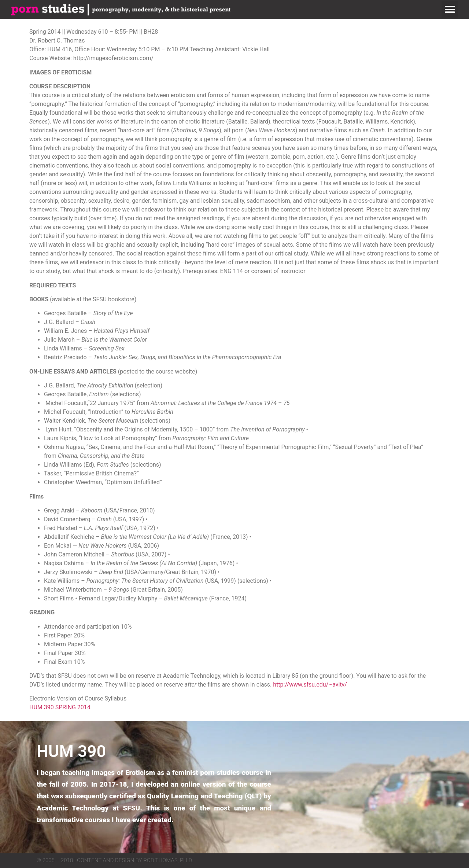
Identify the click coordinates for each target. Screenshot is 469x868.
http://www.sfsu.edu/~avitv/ (310, 685)
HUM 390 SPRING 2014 (60, 707)
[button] (450, 9)
